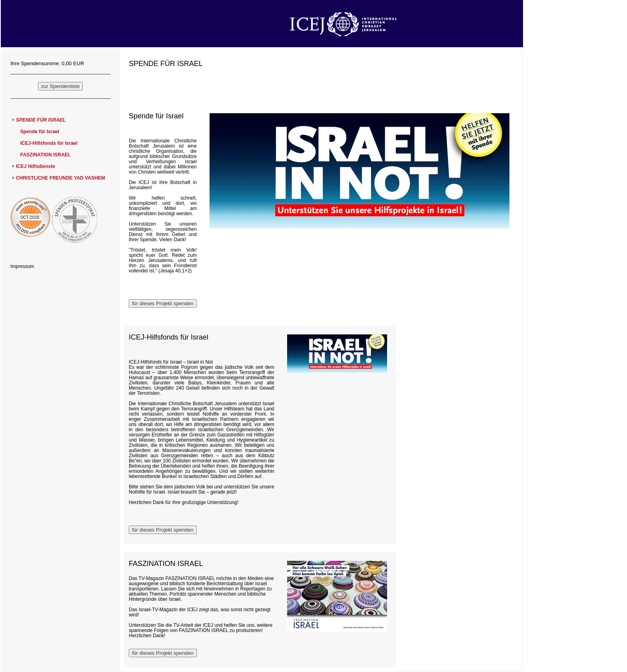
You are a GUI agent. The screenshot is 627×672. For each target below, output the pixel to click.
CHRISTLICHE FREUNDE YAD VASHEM (61, 178)
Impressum (22, 266)
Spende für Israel (39, 132)
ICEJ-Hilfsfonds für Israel (49, 143)
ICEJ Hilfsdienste (36, 166)
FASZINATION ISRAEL (45, 155)
